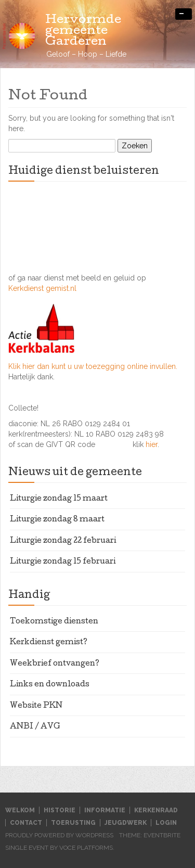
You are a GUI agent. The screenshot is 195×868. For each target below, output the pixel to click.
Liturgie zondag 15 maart (59, 499)
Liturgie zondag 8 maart (57, 520)
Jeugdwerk (126, 823)
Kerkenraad (156, 810)
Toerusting (73, 823)
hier (152, 444)
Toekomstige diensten (54, 622)
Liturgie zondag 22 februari (63, 541)
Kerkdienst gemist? (49, 643)
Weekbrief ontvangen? (55, 664)
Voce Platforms (86, 848)
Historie (60, 810)
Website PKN (36, 706)
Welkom (20, 810)
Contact (26, 823)
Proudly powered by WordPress (59, 835)
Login (166, 823)
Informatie (105, 810)
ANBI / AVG (35, 727)
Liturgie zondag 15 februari (63, 562)
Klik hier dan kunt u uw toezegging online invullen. (93, 366)
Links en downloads (50, 685)
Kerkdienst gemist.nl (42, 288)
